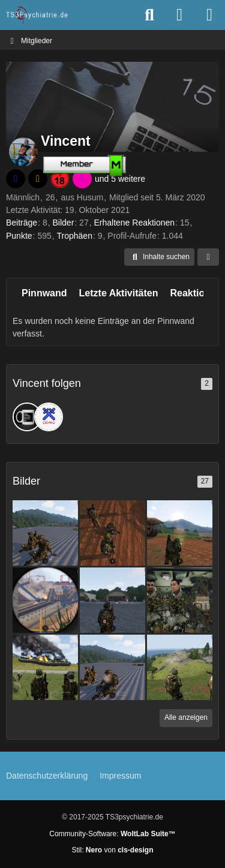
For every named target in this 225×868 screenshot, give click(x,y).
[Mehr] (208, 257)
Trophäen (75, 236)
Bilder (64, 223)
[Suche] (149, 15)
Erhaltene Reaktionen (134, 223)
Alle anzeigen (186, 717)
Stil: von (112, 850)
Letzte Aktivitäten (119, 293)
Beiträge (22, 223)
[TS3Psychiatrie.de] (37, 15)
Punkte (19, 236)
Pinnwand (44, 293)
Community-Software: (112, 834)
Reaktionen (196, 293)
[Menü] (209, 15)
